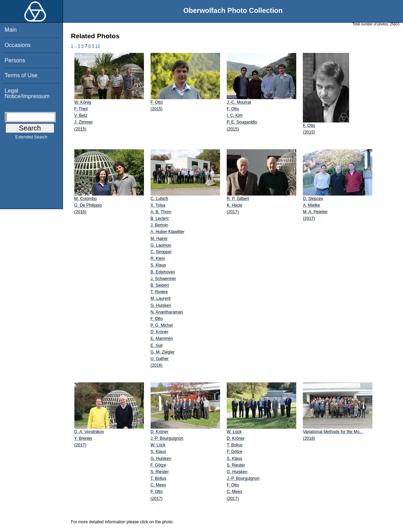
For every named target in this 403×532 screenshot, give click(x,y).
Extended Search (31, 138)
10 (98, 46)
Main (11, 30)
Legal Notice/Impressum (27, 93)
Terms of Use (21, 75)
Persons (15, 60)
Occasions (18, 45)
